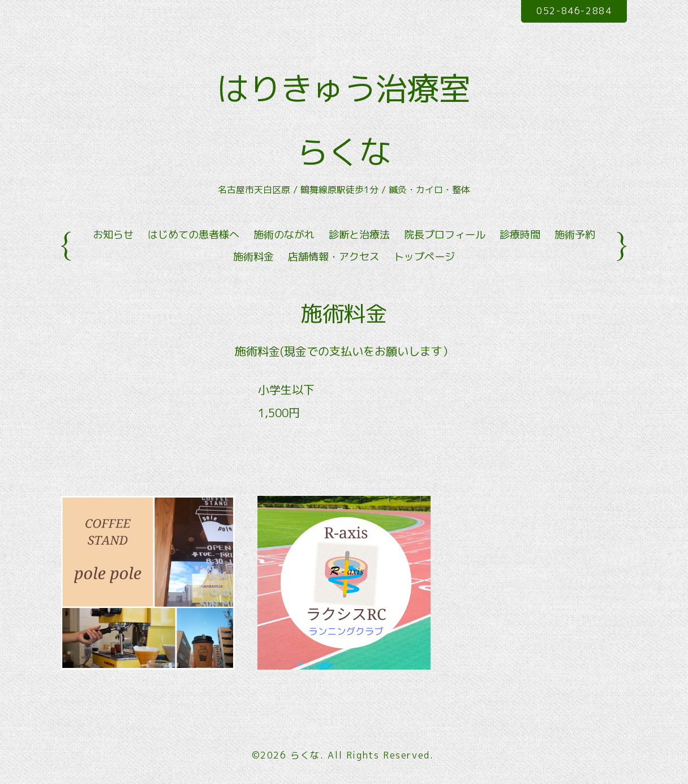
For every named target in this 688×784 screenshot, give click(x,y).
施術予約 (575, 235)
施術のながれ (284, 235)
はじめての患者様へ (193, 235)
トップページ (424, 257)
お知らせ (113, 235)
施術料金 (253, 257)
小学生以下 (286, 389)
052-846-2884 (574, 11)
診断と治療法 (359, 235)
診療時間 (520, 235)
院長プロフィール (445, 235)
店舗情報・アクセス (334, 257)
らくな (305, 755)
